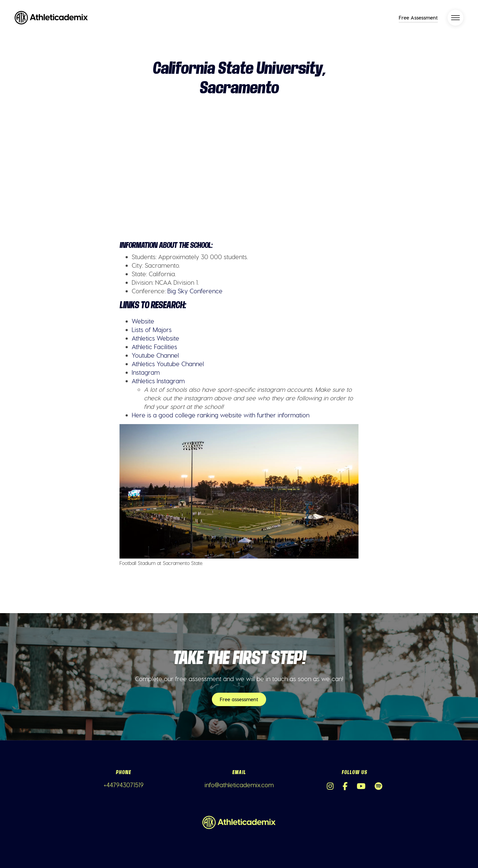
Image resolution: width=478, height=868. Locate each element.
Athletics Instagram (158, 381)
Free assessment (239, 699)
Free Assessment (418, 18)
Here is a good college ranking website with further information (221, 415)
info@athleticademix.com (239, 785)
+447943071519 (124, 785)
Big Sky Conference (195, 291)
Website (143, 321)
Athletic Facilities (154, 347)
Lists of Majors (152, 330)
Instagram (146, 372)
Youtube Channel (155, 355)
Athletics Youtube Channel (168, 364)
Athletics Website (155, 338)
